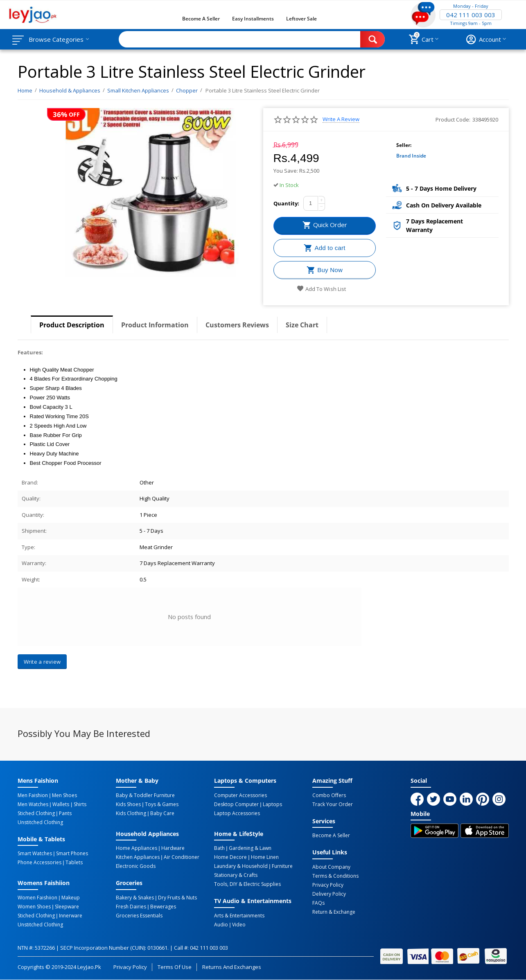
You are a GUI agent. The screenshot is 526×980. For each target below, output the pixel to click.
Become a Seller (201, 19)
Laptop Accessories (237, 813)
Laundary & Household (241, 866)
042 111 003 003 (471, 15)
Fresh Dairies (131, 907)
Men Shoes (64, 795)
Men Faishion (33, 795)
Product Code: (453, 119)
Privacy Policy (328, 885)
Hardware (173, 848)
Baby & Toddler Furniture (145, 795)
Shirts (80, 804)
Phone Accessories (40, 863)
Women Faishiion (37, 898)
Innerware (71, 916)
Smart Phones (72, 854)
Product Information (155, 325)
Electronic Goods (136, 866)
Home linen (265, 857)
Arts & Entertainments (239, 916)
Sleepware (67, 907)
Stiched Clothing (36, 813)
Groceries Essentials (139, 916)
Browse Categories (56, 39)
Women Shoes (34, 907)
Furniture (282, 866)
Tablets (74, 863)
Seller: (404, 145)
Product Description (72, 325)
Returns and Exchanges (232, 967)
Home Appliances (137, 848)
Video (239, 925)
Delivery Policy (329, 894)
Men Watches (33, 804)
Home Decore (230, 857)
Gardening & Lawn (250, 848)
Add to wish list (321, 289)
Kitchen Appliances (138, 857)
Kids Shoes (128, 804)
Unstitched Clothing (40, 822)
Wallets (61, 804)
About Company (331, 867)
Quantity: (286, 203)
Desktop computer (236, 804)
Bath (219, 848)
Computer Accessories (240, 795)
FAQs (318, 903)
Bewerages (163, 907)
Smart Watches (35, 854)
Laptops (272, 804)
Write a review (341, 119)
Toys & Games (162, 804)
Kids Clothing (131, 813)
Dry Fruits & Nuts (177, 898)
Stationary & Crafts (236, 875)
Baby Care (162, 813)
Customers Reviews (237, 325)
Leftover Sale (301, 19)
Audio (221, 925)
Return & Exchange (334, 912)
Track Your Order (333, 804)
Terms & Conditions (335, 876)
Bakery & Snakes (135, 898)
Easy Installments (253, 19)
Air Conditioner (182, 857)
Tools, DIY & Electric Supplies (247, 884)
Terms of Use (175, 967)
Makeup (71, 898)
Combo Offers (329, 795)
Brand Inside (411, 156)
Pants (65, 813)
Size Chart (302, 325)
